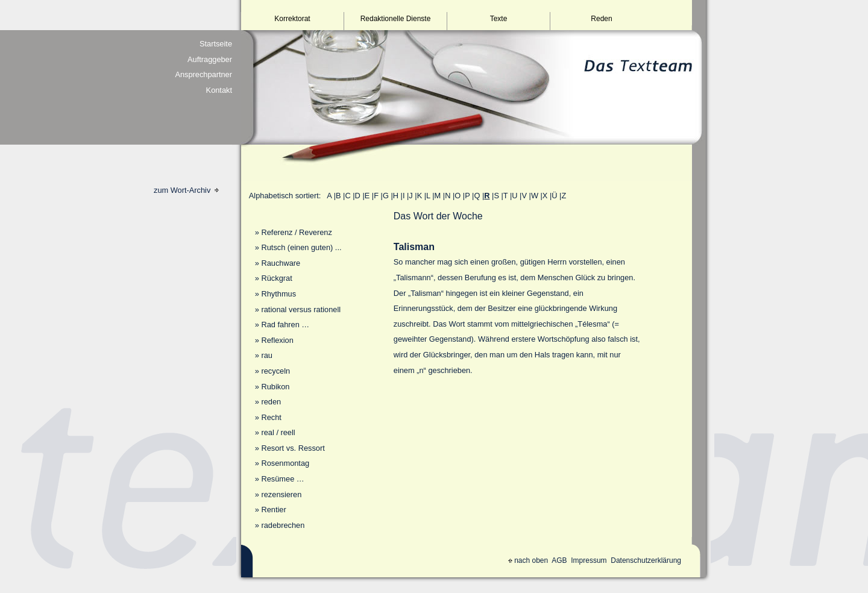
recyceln (275, 371)
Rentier (273, 510)
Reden (601, 19)
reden (271, 402)
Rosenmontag (285, 463)
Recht (271, 417)
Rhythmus (278, 294)
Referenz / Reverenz (296, 232)
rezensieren (281, 494)
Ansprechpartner (203, 74)
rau (267, 355)
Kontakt (219, 90)
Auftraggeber (210, 59)
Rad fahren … (285, 325)
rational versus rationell (301, 309)
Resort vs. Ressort (293, 448)
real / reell (278, 432)
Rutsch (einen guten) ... (301, 247)
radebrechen (283, 525)
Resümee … (282, 479)
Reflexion (277, 340)
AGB (559, 560)
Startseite (216, 44)
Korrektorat (292, 19)
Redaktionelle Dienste (396, 19)
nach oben (528, 560)
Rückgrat (276, 278)
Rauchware (281, 263)
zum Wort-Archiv (186, 190)
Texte (499, 19)
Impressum (589, 560)
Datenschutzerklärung (646, 560)
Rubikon (275, 387)
